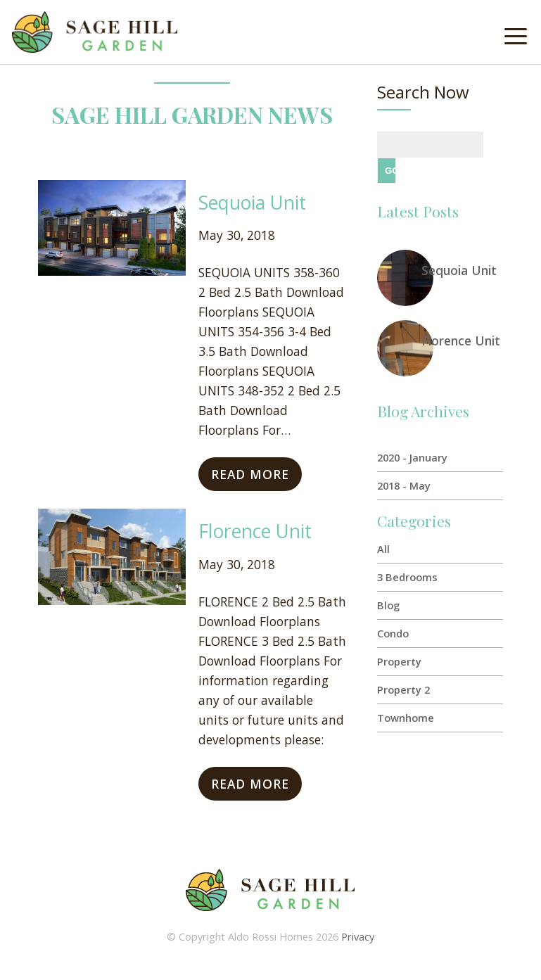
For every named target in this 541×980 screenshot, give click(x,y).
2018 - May (404, 485)
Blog (388, 605)
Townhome (406, 718)
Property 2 (403, 689)
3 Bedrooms (407, 577)
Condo (393, 633)
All (383, 549)
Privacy (358, 936)
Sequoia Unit (252, 203)
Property (399, 661)
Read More (250, 474)
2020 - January (412, 457)
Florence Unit (255, 531)
